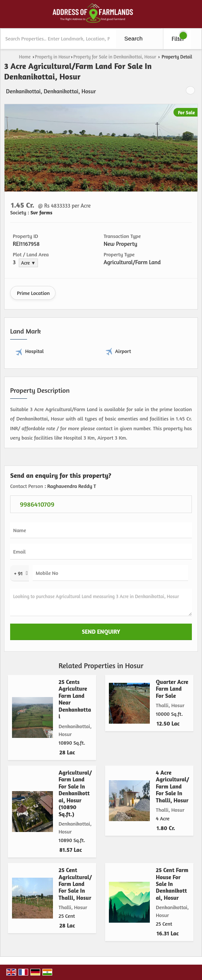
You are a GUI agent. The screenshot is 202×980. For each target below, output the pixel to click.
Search (133, 38)
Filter (178, 39)
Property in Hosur (53, 57)
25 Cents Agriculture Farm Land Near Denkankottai (75, 699)
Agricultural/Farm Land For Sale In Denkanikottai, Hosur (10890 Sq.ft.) (75, 793)
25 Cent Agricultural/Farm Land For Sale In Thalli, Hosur (75, 884)
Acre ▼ (28, 263)
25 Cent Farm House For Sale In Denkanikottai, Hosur (172, 884)
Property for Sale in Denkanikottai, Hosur (115, 57)
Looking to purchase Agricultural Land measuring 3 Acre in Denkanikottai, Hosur (101, 602)
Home (25, 57)
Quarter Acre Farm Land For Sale (172, 689)
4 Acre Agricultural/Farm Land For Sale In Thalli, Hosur (173, 786)
